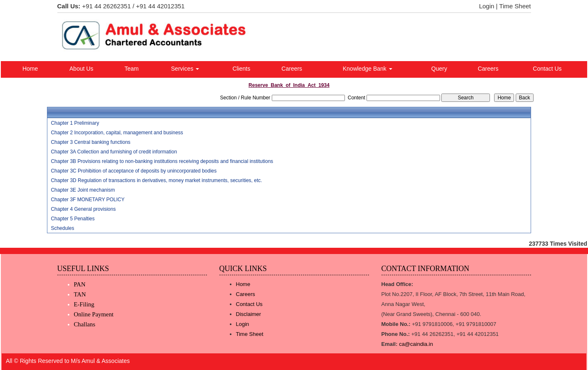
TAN (80, 294)
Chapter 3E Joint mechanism (83, 190)
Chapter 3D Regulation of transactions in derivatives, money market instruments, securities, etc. (156, 180)
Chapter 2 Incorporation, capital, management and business (117, 133)
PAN (80, 284)
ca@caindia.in (416, 344)
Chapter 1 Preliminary (75, 123)
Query (439, 69)
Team (131, 69)
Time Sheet (515, 6)
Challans (85, 324)
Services (185, 69)
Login (487, 6)
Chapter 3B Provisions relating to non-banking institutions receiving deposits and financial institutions (162, 161)
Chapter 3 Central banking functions (90, 142)
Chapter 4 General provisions (83, 209)
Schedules (62, 228)
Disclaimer (249, 314)
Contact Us (547, 69)
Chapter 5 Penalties (73, 219)
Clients (241, 69)
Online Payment (94, 314)
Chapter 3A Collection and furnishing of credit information (114, 152)
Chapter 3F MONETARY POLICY (87, 200)
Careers (292, 69)
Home (30, 69)
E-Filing (84, 304)
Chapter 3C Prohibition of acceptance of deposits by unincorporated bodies (134, 171)
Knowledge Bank (368, 69)
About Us (81, 69)
